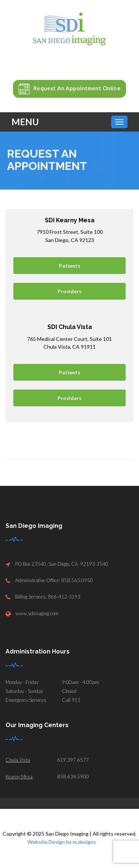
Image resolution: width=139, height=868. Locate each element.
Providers (69, 291)
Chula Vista (18, 760)
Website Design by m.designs (62, 842)
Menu (25, 122)
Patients (70, 266)
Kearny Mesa (19, 777)
